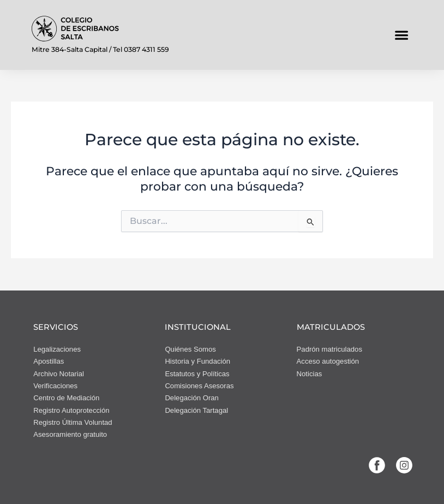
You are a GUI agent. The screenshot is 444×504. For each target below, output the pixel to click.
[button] (401, 35)
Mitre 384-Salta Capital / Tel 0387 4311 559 (100, 49)
